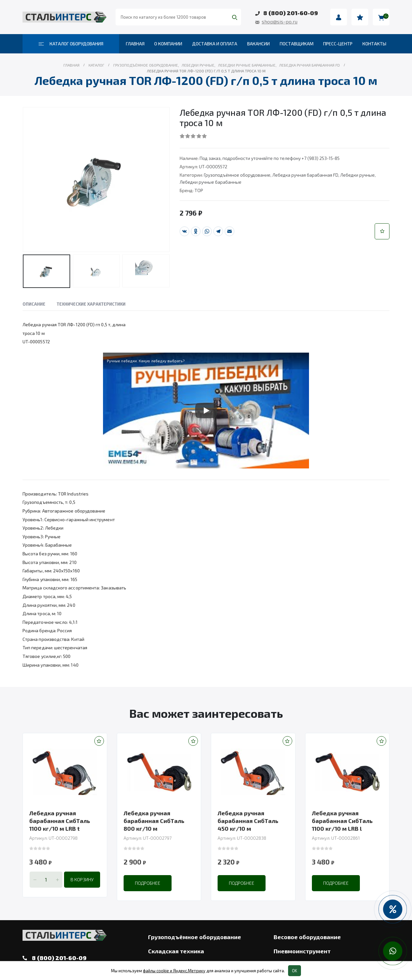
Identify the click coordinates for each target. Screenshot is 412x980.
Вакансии (258, 44)
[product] (65, 772)
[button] (382, 231)
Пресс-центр (338, 44)
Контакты (374, 44)
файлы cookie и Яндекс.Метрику (174, 971)
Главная (135, 44)
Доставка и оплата (215, 44)
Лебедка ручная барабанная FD (305, 175)
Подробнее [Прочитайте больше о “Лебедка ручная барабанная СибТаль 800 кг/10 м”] (148, 883)
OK (295, 971)
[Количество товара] (46, 880)
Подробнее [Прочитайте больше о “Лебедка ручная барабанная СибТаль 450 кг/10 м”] (242, 883)
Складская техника (176, 951)
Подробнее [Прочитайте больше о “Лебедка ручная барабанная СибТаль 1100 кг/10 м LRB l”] (336, 883)
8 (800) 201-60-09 (291, 13)
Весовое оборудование (307, 937)
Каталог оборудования (71, 44)
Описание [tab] (34, 304)
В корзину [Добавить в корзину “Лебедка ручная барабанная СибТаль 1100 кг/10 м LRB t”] (82, 879)
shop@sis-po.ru (280, 21)
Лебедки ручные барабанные (211, 182)
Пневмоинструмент (302, 951)
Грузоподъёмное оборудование (237, 175)
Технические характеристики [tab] (91, 304)
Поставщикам (297, 44)
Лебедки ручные (357, 175)
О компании (168, 44)
